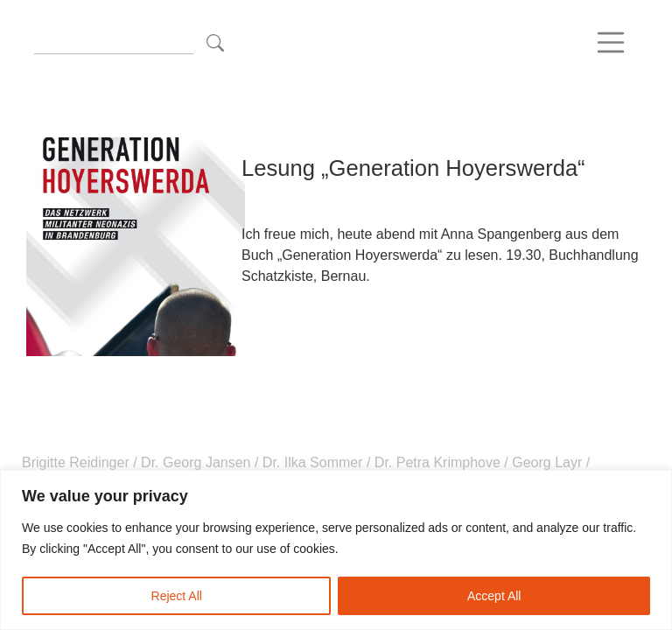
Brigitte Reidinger (77, 462)
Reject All (177, 596)
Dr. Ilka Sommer (312, 462)
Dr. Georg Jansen (196, 462)
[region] (336, 550)
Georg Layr (547, 462)
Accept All (494, 596)
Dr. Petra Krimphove (437, 462)
